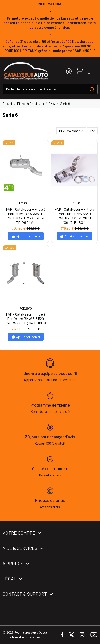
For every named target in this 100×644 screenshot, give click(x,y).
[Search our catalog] (92, 89)
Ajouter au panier (26, 236)
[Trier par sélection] (71, 131)
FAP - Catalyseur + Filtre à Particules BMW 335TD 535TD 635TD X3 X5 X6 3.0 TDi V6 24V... (26, 216)
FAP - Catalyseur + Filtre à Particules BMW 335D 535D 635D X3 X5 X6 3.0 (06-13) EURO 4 (74, 216)
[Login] (69, 71)
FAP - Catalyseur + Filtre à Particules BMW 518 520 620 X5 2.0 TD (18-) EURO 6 (26, 319)
